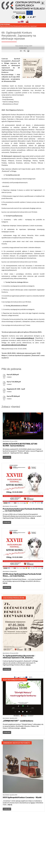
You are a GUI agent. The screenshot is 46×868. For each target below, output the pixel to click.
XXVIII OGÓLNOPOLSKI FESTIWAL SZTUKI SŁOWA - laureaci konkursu (20, 445)
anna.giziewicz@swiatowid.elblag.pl (14, 345)
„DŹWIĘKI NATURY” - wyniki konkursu (18, 721)
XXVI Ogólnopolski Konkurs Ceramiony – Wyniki (22, 797)
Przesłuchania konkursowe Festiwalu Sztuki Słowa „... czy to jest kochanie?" (23, 510)
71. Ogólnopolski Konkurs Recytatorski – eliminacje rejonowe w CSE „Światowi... (19, 657)
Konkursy (23, 48)
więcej (26, 453)
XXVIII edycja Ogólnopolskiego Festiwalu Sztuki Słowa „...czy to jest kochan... (22, 575)
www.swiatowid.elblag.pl (25, 338)
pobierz (9, 377)
